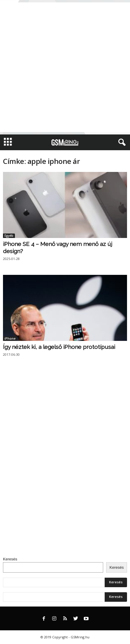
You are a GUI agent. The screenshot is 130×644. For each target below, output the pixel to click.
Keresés (10, 559)
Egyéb (9, 236)
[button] (121, 142)
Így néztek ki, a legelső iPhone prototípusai (59, 347)
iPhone (10, 339)
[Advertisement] (65, 67)
